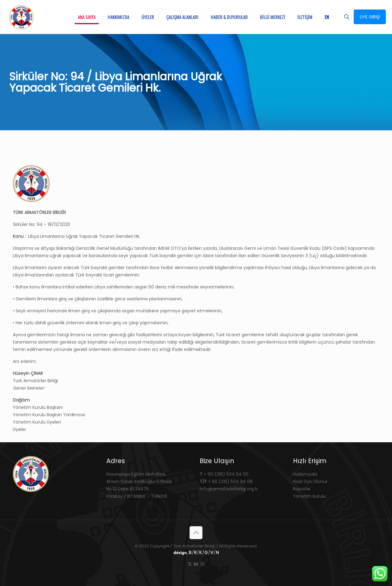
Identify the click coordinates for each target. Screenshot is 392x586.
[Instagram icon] (203, 564)
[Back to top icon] (196, 533)
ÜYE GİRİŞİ (370, 17)
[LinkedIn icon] (196, 564)
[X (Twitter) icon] (190, 564)
